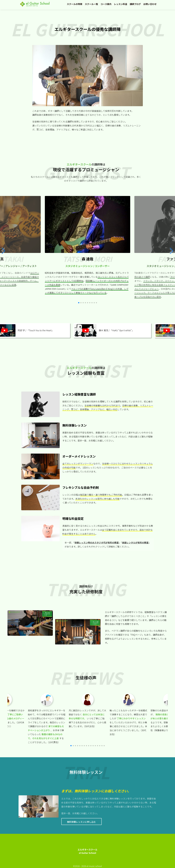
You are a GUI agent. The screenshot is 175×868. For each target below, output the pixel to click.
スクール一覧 (91, 4)
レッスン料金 (121, 4)
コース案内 (106, 4)
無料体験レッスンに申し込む (81, 822)
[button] (172, 251)
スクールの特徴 (75, 4)
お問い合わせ (150, 4)
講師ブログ (135, 4)
